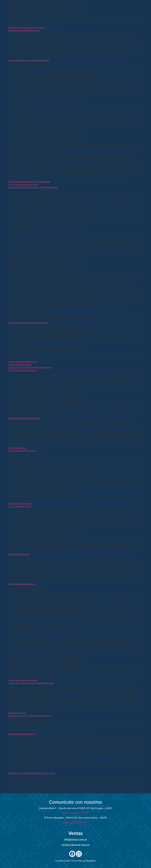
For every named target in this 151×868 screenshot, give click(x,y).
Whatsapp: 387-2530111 (75, 822)
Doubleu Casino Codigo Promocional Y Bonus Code (32, 773)
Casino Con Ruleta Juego (20, 365)
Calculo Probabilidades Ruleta (22, 584)
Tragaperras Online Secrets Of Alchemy (26, 28)
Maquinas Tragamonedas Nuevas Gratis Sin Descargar (33, 187)
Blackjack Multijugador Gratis (22, 734)
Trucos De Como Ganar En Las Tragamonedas (29, 182)
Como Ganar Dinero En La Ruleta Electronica (29, 60)
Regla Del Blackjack (17, 448)
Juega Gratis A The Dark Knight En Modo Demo (30, 367)
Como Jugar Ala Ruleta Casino (22, 451)
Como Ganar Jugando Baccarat (23, 680)
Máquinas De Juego (17, 713)
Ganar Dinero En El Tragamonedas (24, 31)
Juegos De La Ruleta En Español (23, 362)
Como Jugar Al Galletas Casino (22, 370)
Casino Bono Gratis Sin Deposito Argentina (28, 323)
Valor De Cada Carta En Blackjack (24, 418)
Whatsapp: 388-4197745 (75, 813)
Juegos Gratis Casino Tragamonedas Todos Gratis (31, 683)
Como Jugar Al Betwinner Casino (23, 185)
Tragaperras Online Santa (20, 504)
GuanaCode (91, 861)
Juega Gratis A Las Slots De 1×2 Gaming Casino (30, 716)
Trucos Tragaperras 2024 (20, 507)
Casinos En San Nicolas (19, 554)
